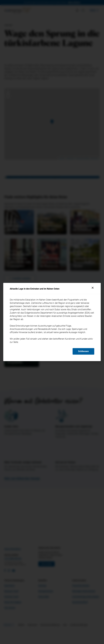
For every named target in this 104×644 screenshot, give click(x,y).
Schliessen (83, 351)
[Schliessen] (93, 288)
